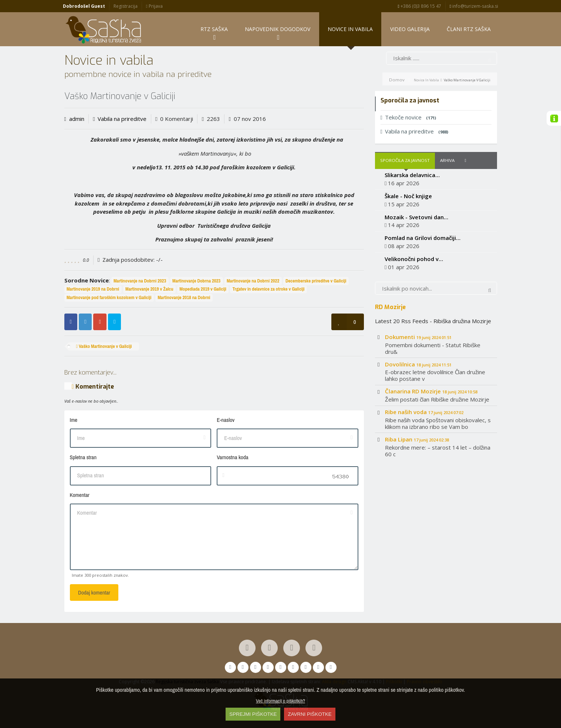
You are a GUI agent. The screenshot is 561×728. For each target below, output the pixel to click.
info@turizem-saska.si (474, 6)
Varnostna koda (232, 458)
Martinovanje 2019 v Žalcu (149, 289)
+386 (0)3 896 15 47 (420, 6)
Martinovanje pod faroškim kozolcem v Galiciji (109, 298)
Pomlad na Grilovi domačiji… (423, 238)
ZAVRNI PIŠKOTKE (310, 714)
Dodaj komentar (94, 592)
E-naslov (226, 420)
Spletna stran (83, 458)
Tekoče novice (408, 118)
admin (77, 119)
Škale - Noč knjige (408, 196)
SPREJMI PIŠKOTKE (253, 714)
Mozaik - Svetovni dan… (416, 217)
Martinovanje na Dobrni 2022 (253, 281)
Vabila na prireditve (122, 119)
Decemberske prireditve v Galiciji (316, 281)
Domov (397, 80)
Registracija (126, 6)
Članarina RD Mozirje (431, 392)
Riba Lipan (417, 439)
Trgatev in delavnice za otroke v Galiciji (269, 289)
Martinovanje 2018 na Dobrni (184, 298)
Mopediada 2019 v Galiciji (203, 289)
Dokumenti (418, 337)
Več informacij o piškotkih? (280, 701)
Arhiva (447, 161)
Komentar (80, 495)
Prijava (154, 6)
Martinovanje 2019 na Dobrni (93, 289)
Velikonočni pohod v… (414, 259)
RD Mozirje (390, 307)
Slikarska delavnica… (412, 175)
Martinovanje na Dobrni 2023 (140, 281)
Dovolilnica (418, 364)
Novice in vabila (426, 80)
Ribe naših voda (424, 412)
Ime (74, 420)
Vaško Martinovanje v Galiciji (104, 347)
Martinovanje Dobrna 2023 (196, 281)
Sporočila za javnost (405, 161)
